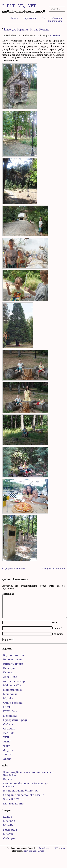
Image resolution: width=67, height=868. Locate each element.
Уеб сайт (57, 634)
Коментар (8, 594)
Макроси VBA (12, 685)
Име (54, 622)
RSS (56, 848)
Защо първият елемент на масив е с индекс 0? (29, 773)
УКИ (6, 737)
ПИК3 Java (10, 711)
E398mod (9, 821)
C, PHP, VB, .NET (19, 6)
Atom (63, 848)
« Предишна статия (13, 568)
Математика (12, 690)
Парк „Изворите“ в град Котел (26, 29)
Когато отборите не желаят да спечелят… (26, 785)
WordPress (44, 848)
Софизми (9, 838)
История (9, 668)
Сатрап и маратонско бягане (24, 795)
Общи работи (13, 703)
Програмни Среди (15, 720)
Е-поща (56, 628)
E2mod (8, 817)
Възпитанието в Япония (20, 791)
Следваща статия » (54, 568)
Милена (8, 834)
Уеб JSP (8, 733)
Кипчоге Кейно (13, 803)
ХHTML (8, 754)
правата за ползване (34, 851)
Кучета (8, 672)
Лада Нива (10, 677)
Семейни (55, 35)
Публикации (56, 18)
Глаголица (10, 830)
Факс (7, 746)
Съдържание (30, 18)
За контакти (56, 21)
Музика (8, 698)
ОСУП (7, 707)
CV (43, 18)
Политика (10, 716)
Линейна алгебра (15, 681)
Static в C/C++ (14, 799)
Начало (14, 18)
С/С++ (9, 724)
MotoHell (9, 825)
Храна (7, 759)
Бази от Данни (14, 655)
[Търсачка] (56, 9)
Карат (8, 779)
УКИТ (7, 741)
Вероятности (13, 659)
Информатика (13, 664)
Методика (10, 694)
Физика (8, 750)
